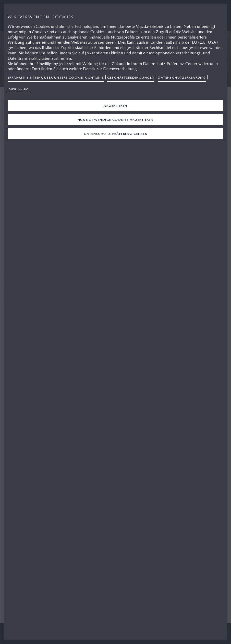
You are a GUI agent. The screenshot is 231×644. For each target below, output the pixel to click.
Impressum (18, 89)
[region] (115, 322)
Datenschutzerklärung (182, 77)
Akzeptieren (115, 106)
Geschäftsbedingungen (131, 77)
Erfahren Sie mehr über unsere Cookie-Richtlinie (56, 77)
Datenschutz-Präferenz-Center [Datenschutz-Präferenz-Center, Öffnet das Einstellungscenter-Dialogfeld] (115, 134)
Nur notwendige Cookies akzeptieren (115, 120)
